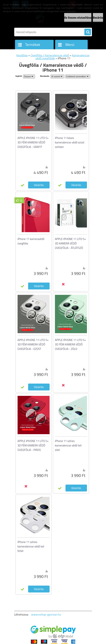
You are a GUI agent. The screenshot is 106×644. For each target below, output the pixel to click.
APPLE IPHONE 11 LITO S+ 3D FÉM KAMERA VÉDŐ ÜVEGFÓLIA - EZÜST (33, 344)
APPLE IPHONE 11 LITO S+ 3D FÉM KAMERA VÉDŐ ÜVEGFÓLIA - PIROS (33, 445)
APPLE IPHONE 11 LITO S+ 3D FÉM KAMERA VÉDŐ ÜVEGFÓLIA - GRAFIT (33, 142)
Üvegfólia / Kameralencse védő (50, 55)
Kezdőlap (22, 55)
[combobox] (57, 76)
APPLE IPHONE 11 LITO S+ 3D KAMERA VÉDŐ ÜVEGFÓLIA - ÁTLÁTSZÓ (70, 243)
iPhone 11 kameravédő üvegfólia (31, 241)
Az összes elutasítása (78, 17)
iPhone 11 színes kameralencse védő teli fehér (31, 546)
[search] (88, 32)
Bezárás (98, 17)
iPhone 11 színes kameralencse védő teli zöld (68, 445)
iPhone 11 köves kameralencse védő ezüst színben (70, 142)
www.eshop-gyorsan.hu (46, 614)
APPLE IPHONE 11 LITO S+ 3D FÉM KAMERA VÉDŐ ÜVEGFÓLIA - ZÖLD (70, 344)
